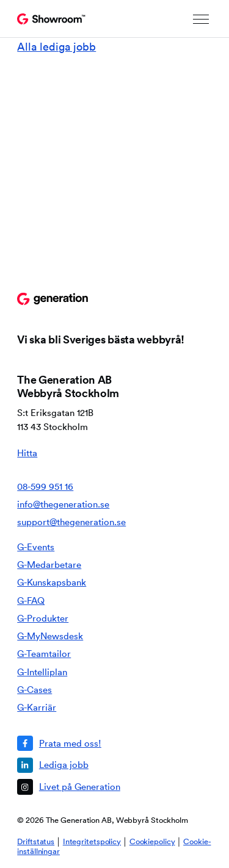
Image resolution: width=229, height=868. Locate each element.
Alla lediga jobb (56, 47)
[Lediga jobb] (110, 765)
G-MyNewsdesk (50, 636)
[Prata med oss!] (110, 743)
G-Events (36, 547)
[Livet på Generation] (110, 787)
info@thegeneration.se (63, 504)
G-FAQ (31, 601)
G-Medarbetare (49, 565)
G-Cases (35, 690)
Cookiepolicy (152, 841)
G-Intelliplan (42, 672)
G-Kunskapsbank (52, 582)
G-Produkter (43, 618)
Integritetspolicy (92, 841)
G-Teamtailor (44, 654)
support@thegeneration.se (71, 522)
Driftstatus (36, 841)
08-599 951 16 (45, 486)
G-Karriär (37, 707)
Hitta (27, 453)
